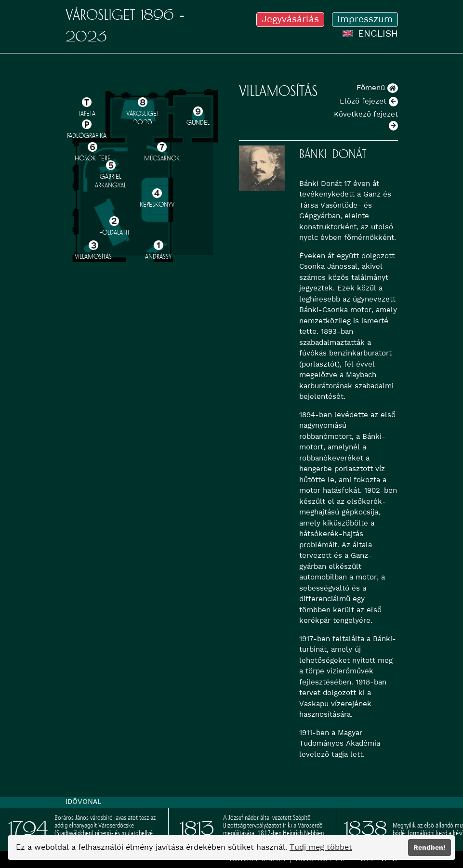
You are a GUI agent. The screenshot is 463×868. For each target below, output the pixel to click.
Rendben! (429, 847)
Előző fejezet (369, 101)
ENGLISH (370, 33)
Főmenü (377, 88)
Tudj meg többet (321, 847)
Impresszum (365, 19)
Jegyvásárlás (290, 19)
